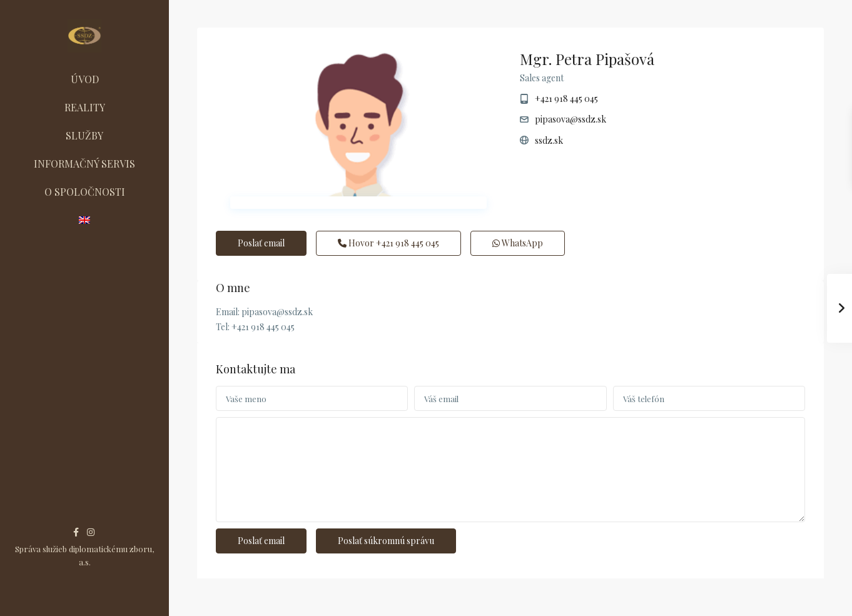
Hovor (388, 243)
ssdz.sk (549, 140)
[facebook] (76, 532)
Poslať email (261, 243)
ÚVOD (85, 79)
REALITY (85, 107)
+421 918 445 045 (566, 98)
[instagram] (91, 532)
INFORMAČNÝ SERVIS (84, 164)
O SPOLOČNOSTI (85, 192)
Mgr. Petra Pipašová (587, 59)
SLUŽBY (84, 135)
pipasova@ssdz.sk (571, 119)
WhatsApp (518, 243)
